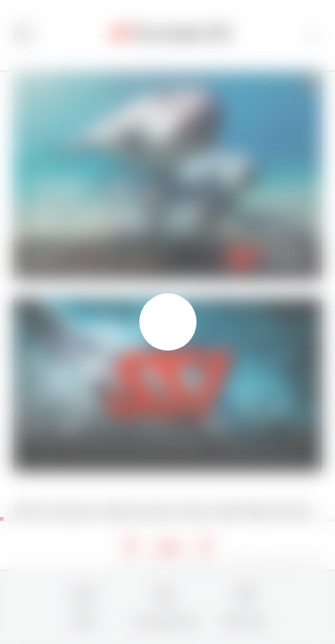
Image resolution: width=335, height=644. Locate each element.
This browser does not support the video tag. (167, 385)
